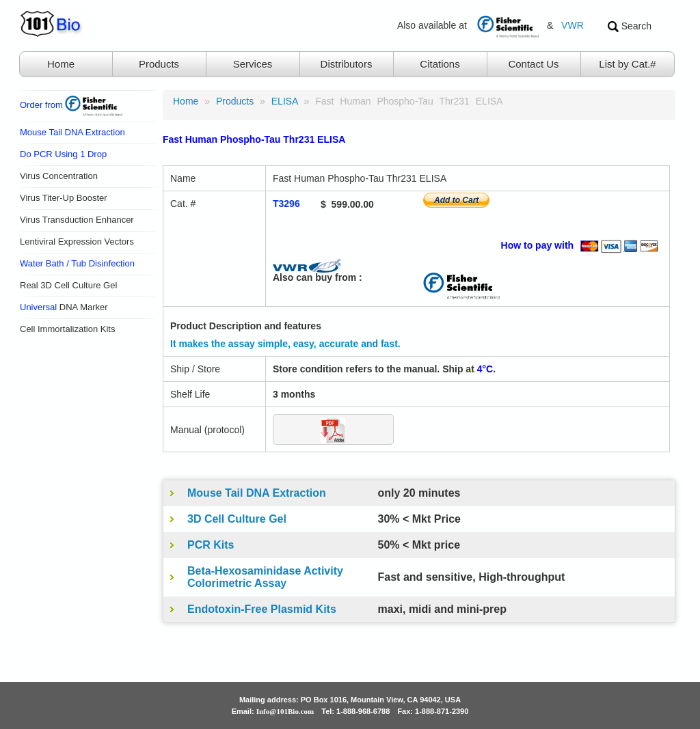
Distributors (347, 64)
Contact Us (533, 64)
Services (253, 64)
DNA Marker (64, 307)
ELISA (285, 101)
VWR (573, 25)
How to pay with (582, 245)
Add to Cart (456, 200)
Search (630, 26)
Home (61, 64)
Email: (273, 711)
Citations (440, 64)
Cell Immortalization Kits (67, 329)
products (235, 101)
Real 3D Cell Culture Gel (68, 285)
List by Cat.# (627, 64)
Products (159, 64)
